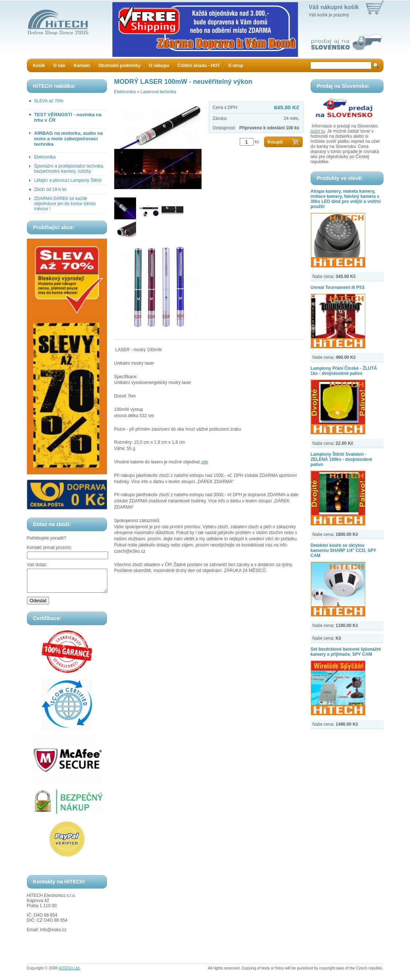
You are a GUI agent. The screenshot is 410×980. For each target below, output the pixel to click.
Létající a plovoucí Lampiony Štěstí (68, 180)
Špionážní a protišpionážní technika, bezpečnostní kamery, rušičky (69, 169)
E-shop (236, 66)
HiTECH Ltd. (70, 972)
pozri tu (318, 131)
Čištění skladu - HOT (199, 66)
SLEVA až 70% (49, 101)
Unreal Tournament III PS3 (338, 287)
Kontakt (82, 66)
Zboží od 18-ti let (50, 189)
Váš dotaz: (37, 565)
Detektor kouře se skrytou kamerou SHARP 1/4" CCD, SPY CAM (344, 550)
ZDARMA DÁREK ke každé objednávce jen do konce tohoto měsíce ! (65, 204)
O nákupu (159, 66)
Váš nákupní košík (334, 7)
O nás (59, 66)
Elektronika (45, 157)
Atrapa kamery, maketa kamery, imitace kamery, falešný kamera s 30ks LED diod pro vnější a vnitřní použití (346, 199)
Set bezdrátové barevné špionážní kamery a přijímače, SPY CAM (346, 652)
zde (204, 462)
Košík (39, 66)
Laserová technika (158, 92)
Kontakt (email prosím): (49, 548)
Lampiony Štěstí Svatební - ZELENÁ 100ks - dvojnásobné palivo (341, 459)
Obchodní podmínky (119, 66)
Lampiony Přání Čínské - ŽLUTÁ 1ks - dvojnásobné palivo (344, 371)
